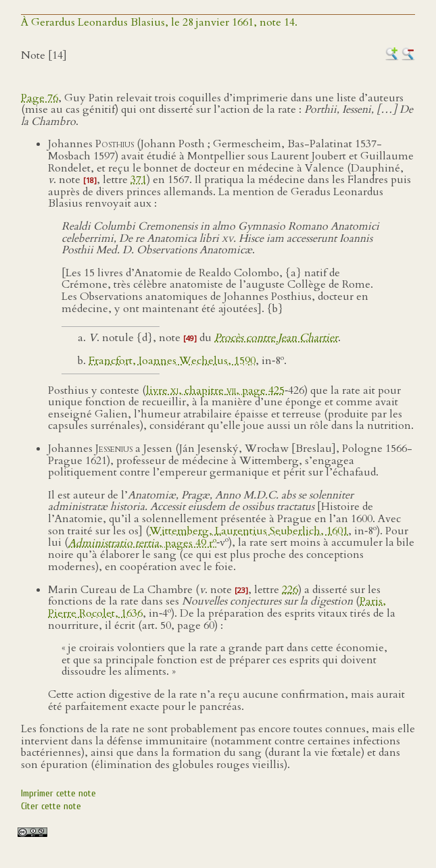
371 (139, 180)
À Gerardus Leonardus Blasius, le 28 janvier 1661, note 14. (159, 22)
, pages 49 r (142, 543)
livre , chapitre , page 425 (215, 390)
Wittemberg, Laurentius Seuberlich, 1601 (249, 531)
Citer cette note (51, 806)
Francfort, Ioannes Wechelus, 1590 (172, 361)
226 (290, 590)
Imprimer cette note (58, 793)
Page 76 (40, 98)
